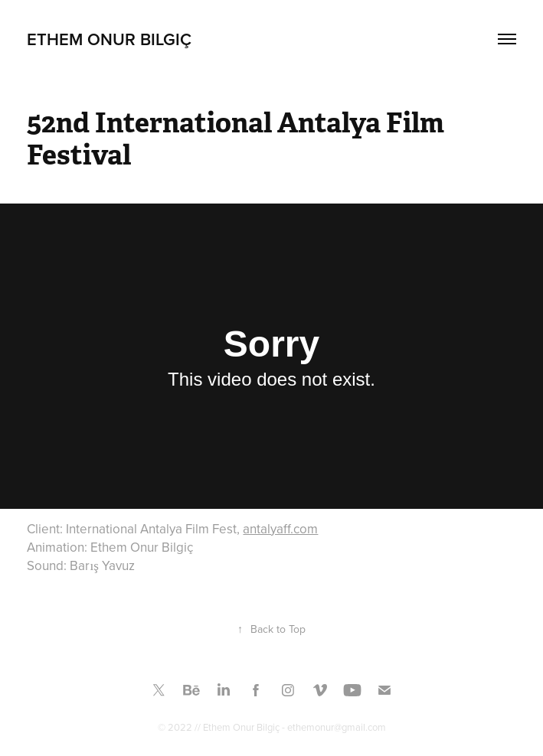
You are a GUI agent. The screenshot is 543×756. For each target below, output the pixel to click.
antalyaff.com (280, 529)
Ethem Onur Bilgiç (109, 39)
